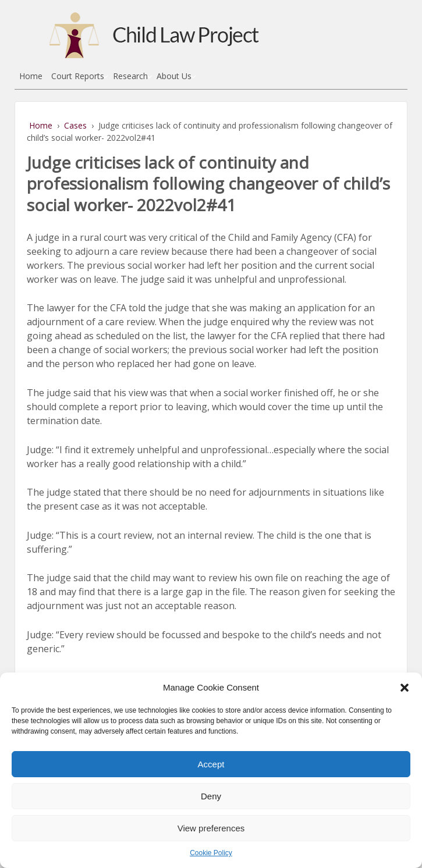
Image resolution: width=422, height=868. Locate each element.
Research (130, 76)
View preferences (211, 828)
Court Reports (78, 76)
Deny (211, 796)
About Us (174, 76)
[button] (405, 688)
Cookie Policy (211, 853)
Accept (211, 764)
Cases (75, 125)
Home (31, 76)
